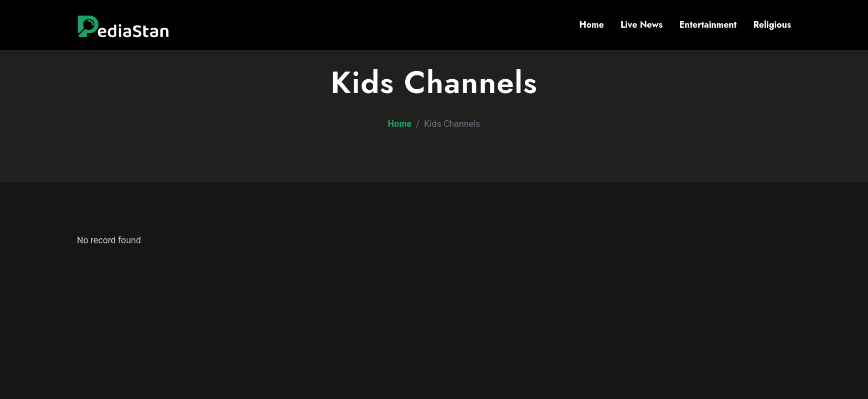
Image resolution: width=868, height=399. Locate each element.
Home (592, 25)
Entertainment (708, 25)
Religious (772, 25)
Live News (642, 25)
